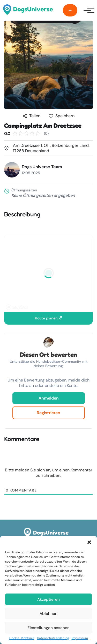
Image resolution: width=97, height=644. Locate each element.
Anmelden (49, 398)
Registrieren (48, 413)
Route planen (48, 318)
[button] (89, 542)
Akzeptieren (48, 599)
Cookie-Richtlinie (22, 638)
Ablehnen (48, 614)
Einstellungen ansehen (48, 628)
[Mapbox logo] (17, 307)
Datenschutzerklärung (53, 638)
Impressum (80, 638)
